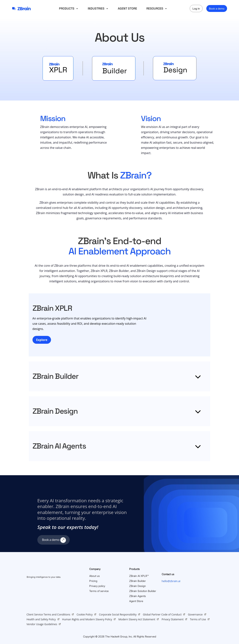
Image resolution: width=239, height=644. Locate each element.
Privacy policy (97, 586)
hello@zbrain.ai (171, 581)
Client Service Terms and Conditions (48, 614)
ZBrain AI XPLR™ (139, 576)
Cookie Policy (85, 614)
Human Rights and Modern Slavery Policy (87, 619)
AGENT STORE (127, 8)
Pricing (93, 581)
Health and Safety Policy (41, 619)
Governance (195, 614)
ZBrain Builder (138, 581)
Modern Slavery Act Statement (137, 619)
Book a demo (217, 8)
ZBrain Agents (138, 596)
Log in (196, 8)
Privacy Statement (173, 619)
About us (94, 576)
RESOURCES (157, 9)
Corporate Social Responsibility (118, 614)
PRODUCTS (69, 9)
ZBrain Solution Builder (143, 591)
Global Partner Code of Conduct (162, 614)
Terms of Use (198, 619)
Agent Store (136, 601)
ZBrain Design (138, 586)
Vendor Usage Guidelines (42, 624)
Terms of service (99, 591)
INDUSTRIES (98, 9)
